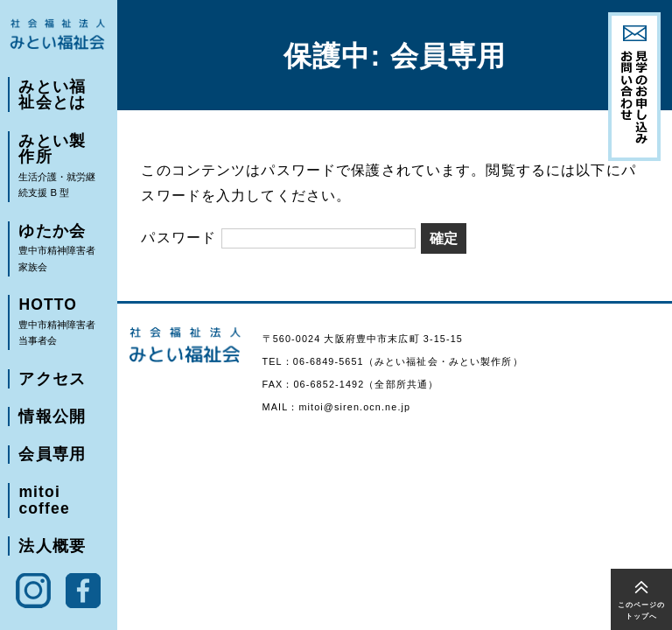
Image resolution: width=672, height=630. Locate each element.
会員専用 (51, 462)
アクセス (51, 385)
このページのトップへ (642, 611)
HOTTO (59, 328)
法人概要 (51, 556)
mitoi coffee (44, 509)
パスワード (278, 237)
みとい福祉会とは (59, 95)
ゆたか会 (59, 252)
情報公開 (51, 423)
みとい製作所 (59, 168)
